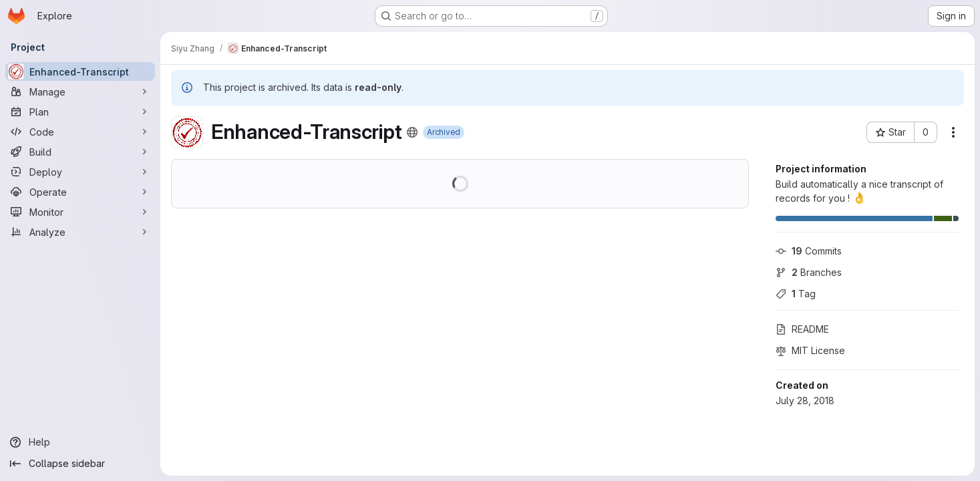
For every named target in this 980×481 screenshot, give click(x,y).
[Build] (80, 152)
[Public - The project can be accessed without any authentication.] (412, 132)
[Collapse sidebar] (80, 464)
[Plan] (80, 112)
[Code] (80, 132)
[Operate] (80, 192)
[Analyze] (80, 232)
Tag (796, 294)
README (802, 329)
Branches (809, 272)
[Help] (80, 442)
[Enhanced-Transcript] (80, 71)
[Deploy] (80, 172)
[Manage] (80, 92)
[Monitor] (80, 212)
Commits (809, 251)
